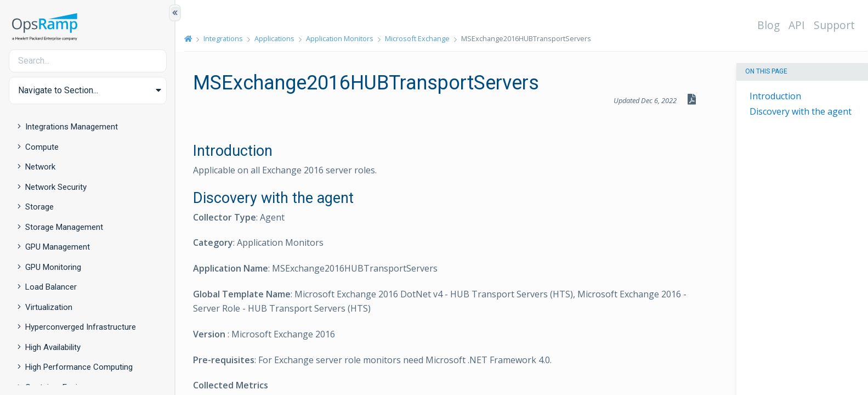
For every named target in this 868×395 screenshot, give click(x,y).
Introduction (775, 96)
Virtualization (49, 307)
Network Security (56, 187)
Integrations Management (72, 127)
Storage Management (64, 227)
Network (40, 167)
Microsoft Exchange (417, 38)
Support (834, 25)
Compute (42, 147)
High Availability (53, 347)
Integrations (223, 38)
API (797, 25)
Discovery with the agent (801, 111)
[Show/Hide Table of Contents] (175, 13)
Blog (768, 25)
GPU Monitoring (53, 267)
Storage (39, 207)
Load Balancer (51, 287)
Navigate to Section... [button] (58, 90)
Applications (274, 38)
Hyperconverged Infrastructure (81, 327)
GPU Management (58, 247)
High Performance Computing (79, 367)
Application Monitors (340, 38)
